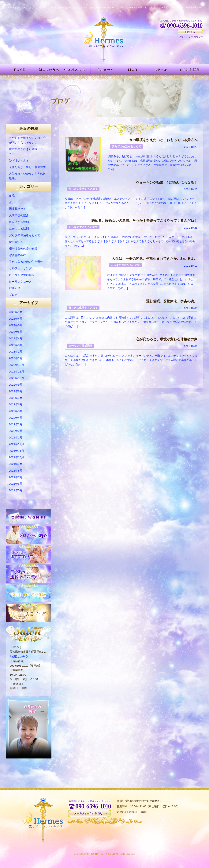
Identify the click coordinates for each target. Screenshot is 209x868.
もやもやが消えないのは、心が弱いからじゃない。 (27, 140)
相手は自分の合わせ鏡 (23, 248)
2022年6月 (16, 404)
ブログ (13, 295)
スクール (161, 69)
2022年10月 (17, 378)
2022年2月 (16, 431)
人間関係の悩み (19, 215)
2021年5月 (16, 490)
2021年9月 (16, 464)
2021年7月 (16, 477)
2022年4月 (16, 418)
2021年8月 (16, 471)
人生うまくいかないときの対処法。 (27, 176)
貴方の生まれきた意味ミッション (27, 151)
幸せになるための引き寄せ (26, 262)
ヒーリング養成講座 (22, 275)
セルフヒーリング (20, 268)
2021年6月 (16, 484)
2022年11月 (17, 371)
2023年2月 (16, 351)
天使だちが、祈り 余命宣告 (27, 167)
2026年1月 (16, 312)
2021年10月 (17, 457)
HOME (20, 69)
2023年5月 (16, 332)
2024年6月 (16, 325)
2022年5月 (16, 411)
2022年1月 (16, 437)
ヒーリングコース (20, 282)
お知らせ (15, 288)
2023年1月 (16, 358)
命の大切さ (16, 242)
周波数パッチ (17, 209)
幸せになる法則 (19, 229)
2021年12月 (17, 444)
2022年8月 (16, 391)
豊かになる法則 (19, 222)
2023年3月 (16, 345)
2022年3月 (16, 424)
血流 (12, 196)
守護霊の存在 (17, 255)
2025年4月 (16, 319)
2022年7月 (16, 398)
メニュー (105, 69)
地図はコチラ (18, 656)
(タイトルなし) (18, 160)
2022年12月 (17, 365)
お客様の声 (133, 69)
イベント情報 (189, 69)
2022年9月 (16, 385)
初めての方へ (48, 69)
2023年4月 (16, 338)
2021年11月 (17, 451)
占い (12, 202)
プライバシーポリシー (191, 37)
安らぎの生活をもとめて (25, 235)
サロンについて (76, 69)
